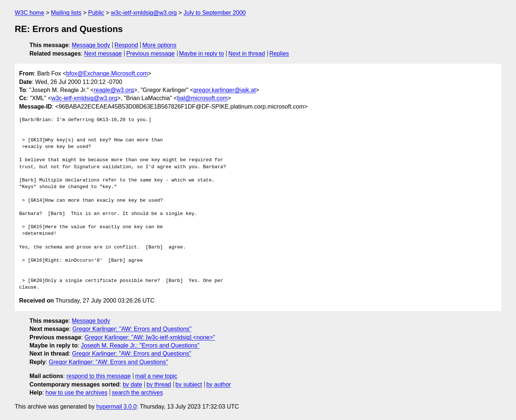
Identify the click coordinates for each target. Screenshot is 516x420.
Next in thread (247, 54)
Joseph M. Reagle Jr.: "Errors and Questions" (140, 345)
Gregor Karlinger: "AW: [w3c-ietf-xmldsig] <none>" (150, 337)
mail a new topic (156, 376)
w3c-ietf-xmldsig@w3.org (144, 13)
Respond (126, 45)
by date (132, 384)
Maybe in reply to (201, 54)
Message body (91, 45)
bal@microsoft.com (202, 98)
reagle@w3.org (114, 90)
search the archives (138, 393)
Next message (103, 54)
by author (219, 384)
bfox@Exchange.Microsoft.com (107, 73)
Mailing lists (66, 13)
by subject (189, 384)
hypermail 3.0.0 (116, 407)
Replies (279, 54)
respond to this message (98, 376)
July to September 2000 (215, 13)
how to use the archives (77, 393)
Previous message (151, 54)
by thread (159, 384)
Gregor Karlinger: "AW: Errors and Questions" (132, 329)
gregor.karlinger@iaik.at (224, 90)
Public (96, 13)
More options (160, 45)
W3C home (29, 13)
